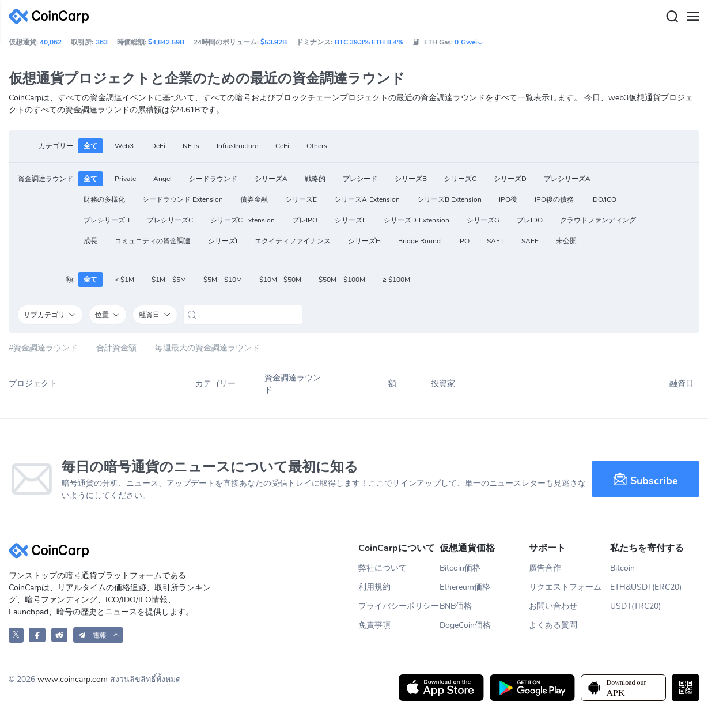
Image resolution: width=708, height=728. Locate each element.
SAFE (530, 241)
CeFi (282, 146)
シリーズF (351, 220)
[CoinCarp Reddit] (60, 635)
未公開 (566, 241)
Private (125, 179)
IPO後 (508, 199)
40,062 (51, 42)
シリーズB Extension (449, 199)
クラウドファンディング (598, 220)
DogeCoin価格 (465, 625)
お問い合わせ (553, 606)
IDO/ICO (604, 199)
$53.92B (274, 42)
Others (317, 146)
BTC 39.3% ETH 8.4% (369, 42)
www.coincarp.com (73, 679)
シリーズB (411, 179)
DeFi (158, 146)
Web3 (124, 146)
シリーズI (223, 241)
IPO (464, 241)
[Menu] (692, 17)
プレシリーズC (170, 220)
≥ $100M (396, 280)
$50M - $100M (342, 280)
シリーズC (460, 179)
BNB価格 (456, 606)
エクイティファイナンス (293, 241)
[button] (99, 635)
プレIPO (305, 220)
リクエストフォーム (565, 587)
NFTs (191, 146)
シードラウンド (213, 179)
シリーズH (364, 241)
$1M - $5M (169, 280)
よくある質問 (553, 625)
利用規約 (374, 587)
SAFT (495, 241)
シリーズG (483, 220)
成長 (90, 241)
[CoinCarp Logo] (52, 16)
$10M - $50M (281, 280)
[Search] (672, 17)
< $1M (124, 280)
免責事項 (374, 625)
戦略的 (315, 179)
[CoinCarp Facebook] (37, 635)
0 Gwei (469, 42)
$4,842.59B (166, 42)
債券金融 (254, 199)
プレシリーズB (107, 220)
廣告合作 (545, 568)
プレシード (360, 179)
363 (102, 42)
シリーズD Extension (416, 220)
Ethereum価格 (465, 587)
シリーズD (510, 179)
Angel (162, 179)
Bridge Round (419, 241)
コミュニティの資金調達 (153, 241)
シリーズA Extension (367, 199)
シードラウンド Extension (183, 199)
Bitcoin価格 (460, 568)
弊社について (383, 568)
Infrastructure (237, 146)
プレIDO (530, 220)
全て (90, 146)
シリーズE (301, 199)
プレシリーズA (567, 179)
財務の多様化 (104, 199)
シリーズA (271, 179)
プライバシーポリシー (399, 606)
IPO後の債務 (554, 199)
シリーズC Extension (243, 220)
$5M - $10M (223, 280)
